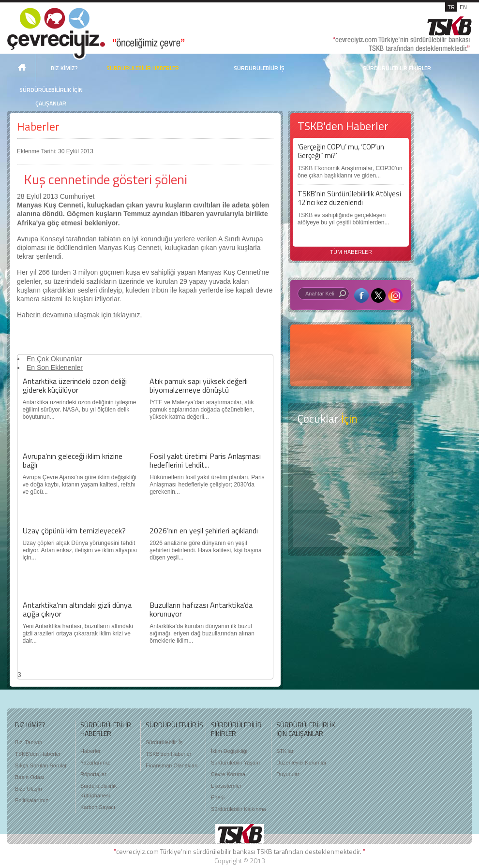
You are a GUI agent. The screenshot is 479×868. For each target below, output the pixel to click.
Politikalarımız (31, 800)
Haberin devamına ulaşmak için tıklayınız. (79, 315)
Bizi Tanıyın (29, 742)
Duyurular (288, 774)
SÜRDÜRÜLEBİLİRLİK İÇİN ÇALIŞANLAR (51, 96)
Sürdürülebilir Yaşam (235, 763)
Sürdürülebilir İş (164, 742)
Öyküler (351, 492)
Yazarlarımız (95, 763)
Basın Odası (30, 777)
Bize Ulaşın (29, 789)
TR (451, 7)
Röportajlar (93, 774)
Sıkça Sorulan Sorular (41, 765)
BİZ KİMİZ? (64, 68)
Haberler (38, 126)
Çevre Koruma (228, 774)
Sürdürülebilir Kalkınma (239, 809)
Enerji (218, 797)
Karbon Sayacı (98, 807)
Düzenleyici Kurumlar (301, 763)
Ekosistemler (226, 786)
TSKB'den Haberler (38, 754)
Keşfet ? (351, 454)
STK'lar (285, 751)
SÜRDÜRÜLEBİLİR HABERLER (143, 68)
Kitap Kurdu (351, 530)
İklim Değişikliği (229, 751)
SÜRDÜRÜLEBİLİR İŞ (259, 68)
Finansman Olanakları (172, 765)
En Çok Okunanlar (54, 359)
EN (463, 7)
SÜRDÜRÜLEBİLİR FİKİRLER (397, 68)
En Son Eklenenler (55, 368)
